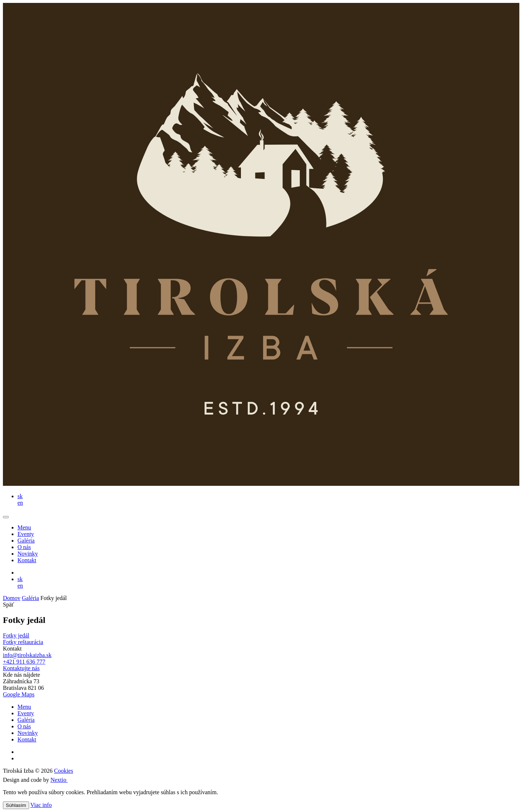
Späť (9, 605)
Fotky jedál (16, 635)
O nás (24, 547)
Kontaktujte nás (21, 668)
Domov (12, 598)
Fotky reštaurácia (23, 642)
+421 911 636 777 (24, 662)
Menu (24, 527)
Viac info (41, 805)
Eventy (26, 534)
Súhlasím (16, 805)
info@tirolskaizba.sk (27, 655)
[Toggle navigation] (6, 517)
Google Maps (19, 694)
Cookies (63, 771)
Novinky (28, 554)
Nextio (63, 780)
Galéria (26, 541)
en (20, 503)
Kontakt (27, 560)
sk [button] (20, 496)
